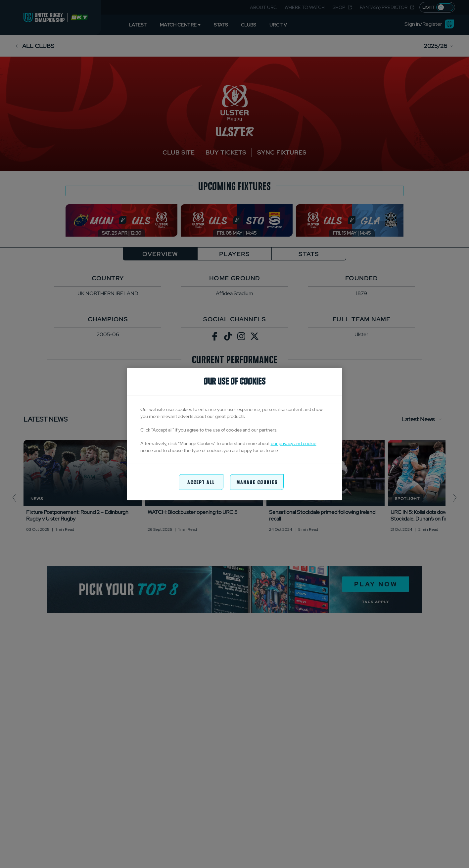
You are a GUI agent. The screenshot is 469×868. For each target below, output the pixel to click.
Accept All (201, 482)
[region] (235, 434)
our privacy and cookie (294, 443)
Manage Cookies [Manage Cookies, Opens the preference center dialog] (257, 482)
